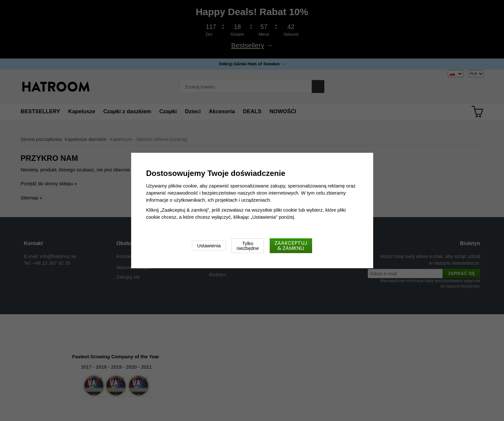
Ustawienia (209, 246)
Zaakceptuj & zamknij (291, 246)
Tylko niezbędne (248, 246)
